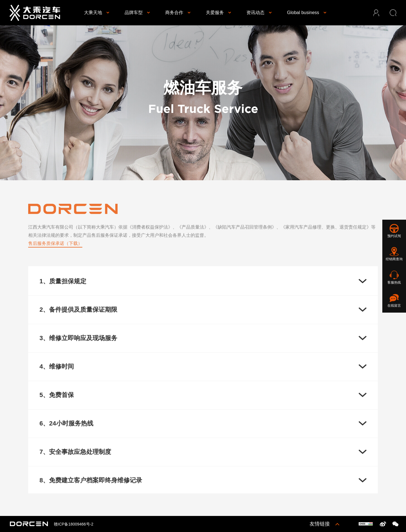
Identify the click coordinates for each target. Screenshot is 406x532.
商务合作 (174, 13)
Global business (303, 13)
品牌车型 (134, 13)
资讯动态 (255, 13)
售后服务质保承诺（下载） (55, 246)
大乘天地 (93, 13)
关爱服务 (215, 13)
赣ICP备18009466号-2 (74, 524)
